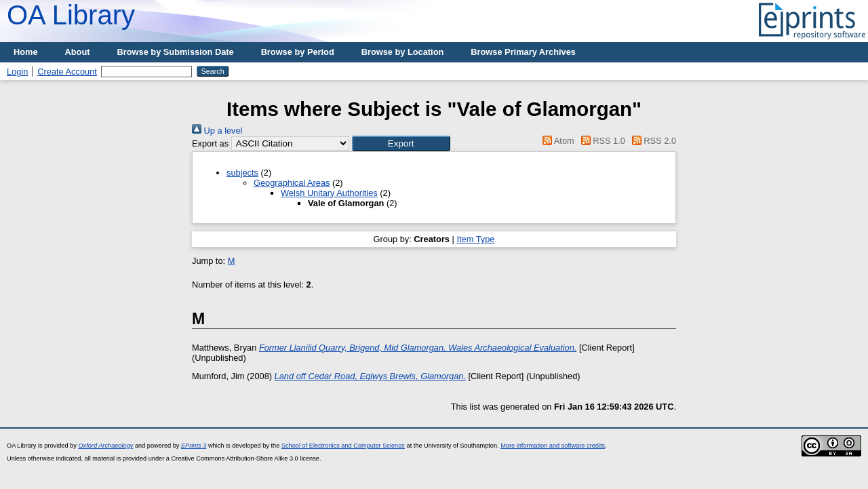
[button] (401, 143)
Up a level (217, 131)
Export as (210, 143)
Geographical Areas (292, 183)
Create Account (67, 72)
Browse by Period (298, 52)
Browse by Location (403, 52)
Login (17, 72)
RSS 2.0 (652, 141)
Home (26, 52)
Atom (556, 141)
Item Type (475, 239)
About (78, 52)
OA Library (71, 15)
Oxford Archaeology (105, 446)
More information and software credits (553, 446)
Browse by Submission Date (176, 52)
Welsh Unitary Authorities (329, 193)
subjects (242, 173)
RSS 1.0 (601, 141)
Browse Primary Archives (523, 52)
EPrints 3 (194, 446)
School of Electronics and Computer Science (343, 446)
